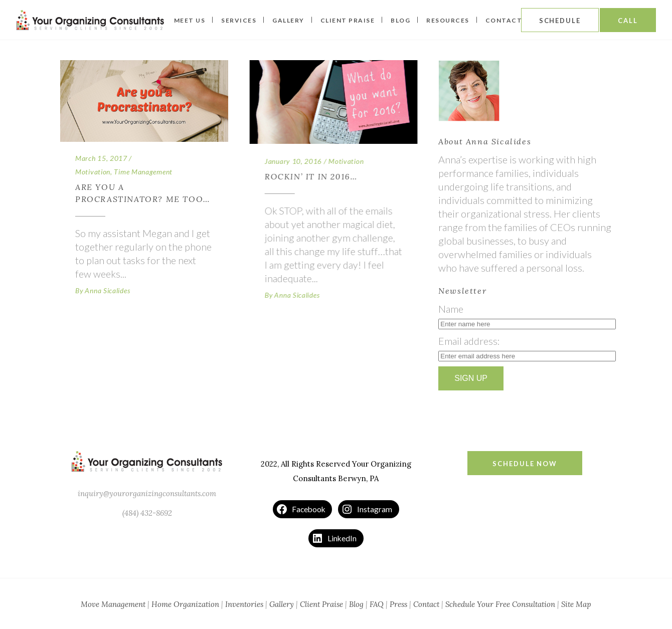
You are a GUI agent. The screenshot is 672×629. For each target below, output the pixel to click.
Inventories (244, 604)
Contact (426, 604)
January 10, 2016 (293, 161)
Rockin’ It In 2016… (310, 176)
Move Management (113, 604)
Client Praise (321, 604)
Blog (356, 604)
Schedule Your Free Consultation (500, 604)
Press (398, 604)
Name (451, 309)
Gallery (282, 604)
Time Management (143, 172)
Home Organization (185, 604)
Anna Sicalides (107, 290)
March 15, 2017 (101, 158)
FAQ (377, 604)
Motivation (93, 172)
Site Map (576, 604)
